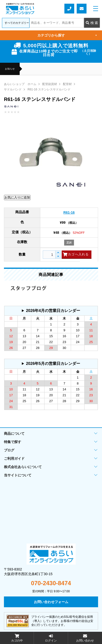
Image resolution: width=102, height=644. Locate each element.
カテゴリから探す (67, 35)
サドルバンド (13, 89)
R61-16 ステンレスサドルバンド (49, 89)
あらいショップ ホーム (20, 84)
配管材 (67, 84)
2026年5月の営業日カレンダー (53, 364)
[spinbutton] (51, 255)
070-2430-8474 (51, 583)
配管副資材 (50, 84)
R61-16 (69, 212)
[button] (58, 253)
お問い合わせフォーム (82, 9)
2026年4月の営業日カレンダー (53, 311)
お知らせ (10, 69)
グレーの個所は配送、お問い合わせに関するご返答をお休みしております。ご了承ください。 (51, 311)
